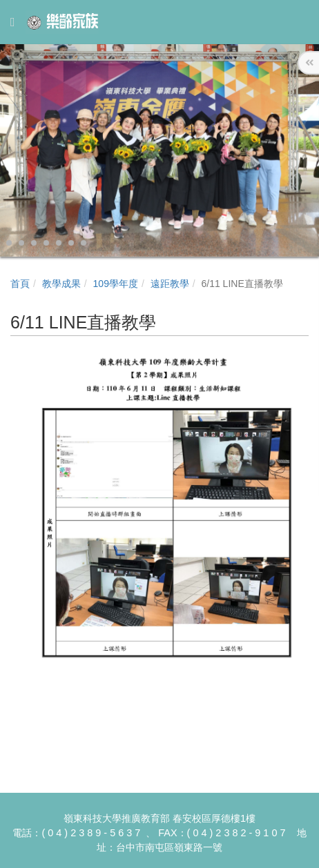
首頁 (20, 284)
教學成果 (61, 284)
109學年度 (116, 284)
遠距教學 (170, 284)
